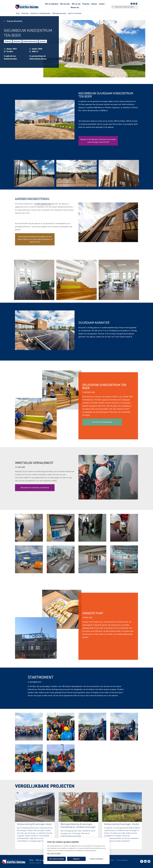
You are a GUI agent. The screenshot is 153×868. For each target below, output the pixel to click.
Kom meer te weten (54, 853)
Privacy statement (122, 860)
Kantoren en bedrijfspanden (40, 13)
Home (31, 860)
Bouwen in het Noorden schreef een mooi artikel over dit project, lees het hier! (98, 141)
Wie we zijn (76, 4)
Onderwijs (25, 13)
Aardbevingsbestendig (30, 41)
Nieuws (94, 4)
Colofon (112, 860)
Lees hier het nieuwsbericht (102, 422)
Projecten (86, 4)
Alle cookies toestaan (56, 859)
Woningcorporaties (59, 13)
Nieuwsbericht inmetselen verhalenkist (35, 488)
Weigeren (76, 859)
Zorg (18, 13)
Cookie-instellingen (96, 859)
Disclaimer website (35, 863)
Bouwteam (43, 41)
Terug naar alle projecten (13, 21)
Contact (102, 4)
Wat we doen (65, 4)
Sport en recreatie (75, 13)
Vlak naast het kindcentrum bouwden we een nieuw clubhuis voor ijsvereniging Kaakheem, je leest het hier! (35, 239)
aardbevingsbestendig (43, 204)
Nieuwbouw (17, 41)
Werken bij (75, 7)
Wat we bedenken (52, 4)
